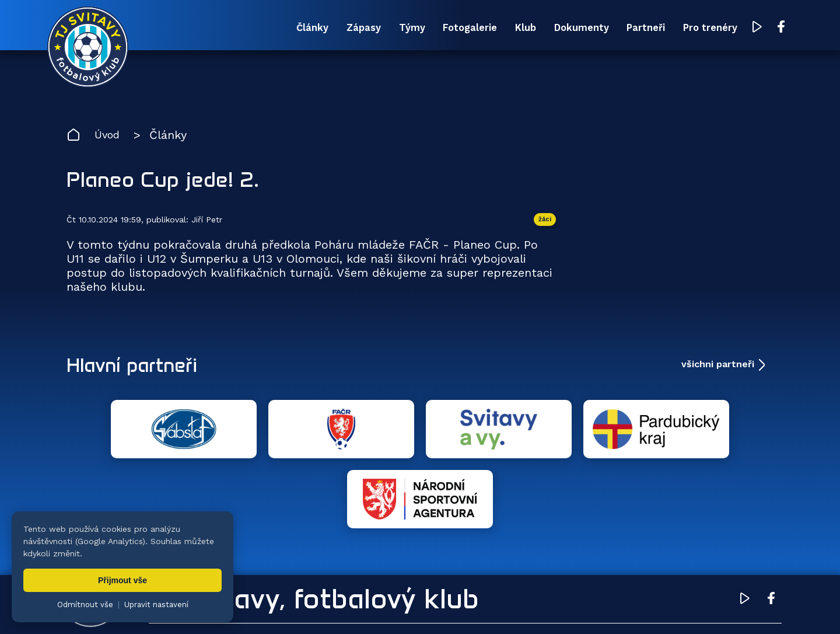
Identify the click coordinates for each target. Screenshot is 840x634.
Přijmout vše (123, 580)
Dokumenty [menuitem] (547, 28)
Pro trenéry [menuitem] (689, 28)
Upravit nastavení (156, 605)
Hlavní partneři (138, 367)
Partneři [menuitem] (618, 28)
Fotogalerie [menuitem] (422, 28)
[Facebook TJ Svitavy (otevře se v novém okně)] (762, 28)
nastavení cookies (465, 608)
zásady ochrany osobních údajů (569, 608)
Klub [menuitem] (484, 28)
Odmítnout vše (85, 605)
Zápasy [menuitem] (302, 28)
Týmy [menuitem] (357, 28)
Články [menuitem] (245, 28)
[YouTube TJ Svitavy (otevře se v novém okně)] (739, 28)
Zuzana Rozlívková (242, 608)
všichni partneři (718, 367)
